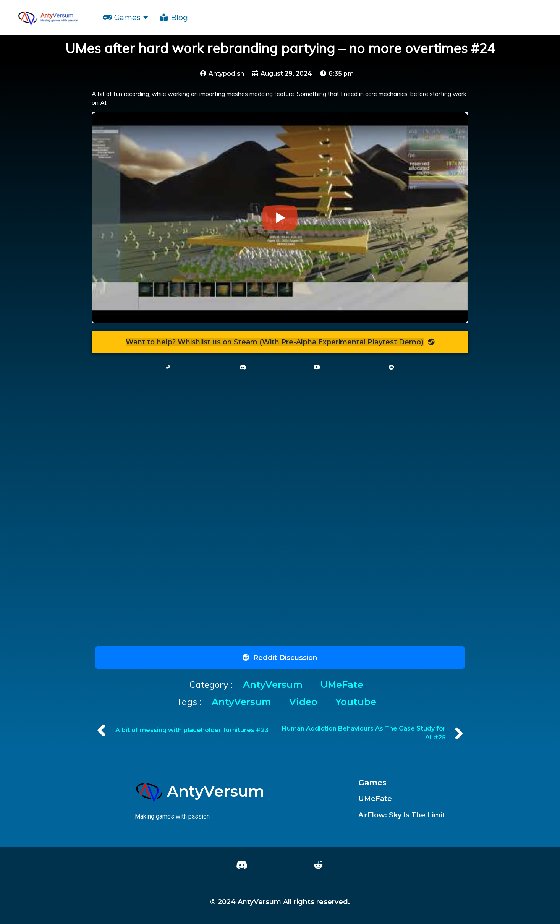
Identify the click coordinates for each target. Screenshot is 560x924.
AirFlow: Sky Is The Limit (402, 815)
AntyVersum (274, 685)
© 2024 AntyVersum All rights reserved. (280, 902)
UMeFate (342, 685)
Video (305, 702)
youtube (356, 702)
